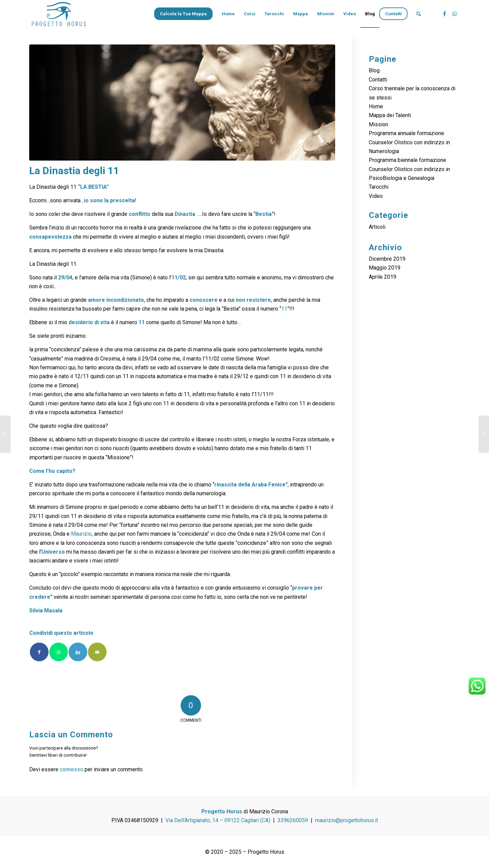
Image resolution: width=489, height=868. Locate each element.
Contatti (378, 80)
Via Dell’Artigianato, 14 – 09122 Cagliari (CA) (218, 820)
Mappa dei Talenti (390, 115)
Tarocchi (379, 187)
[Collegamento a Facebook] (445, 14)
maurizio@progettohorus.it (347, 820)
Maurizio (81, 534)
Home (376, 106)
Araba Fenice (269, 485)
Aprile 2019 (383, 277)
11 (284, 309)
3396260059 (293, 820)
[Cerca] (419, 14)
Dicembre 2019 (387, 259)
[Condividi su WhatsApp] (59, 652)
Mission (378, 124)
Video (376, 196)
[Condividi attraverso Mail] (97, 652)
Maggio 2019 (385, 268)
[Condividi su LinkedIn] (78, 652)
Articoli (377, 227)
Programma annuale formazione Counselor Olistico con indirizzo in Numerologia (409, 142)
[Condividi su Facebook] (39, 652)
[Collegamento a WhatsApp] (455, 14)
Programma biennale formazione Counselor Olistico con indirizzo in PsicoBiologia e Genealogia (409, 169)
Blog (374, 70)
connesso (71, 769)
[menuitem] (186, 14)
